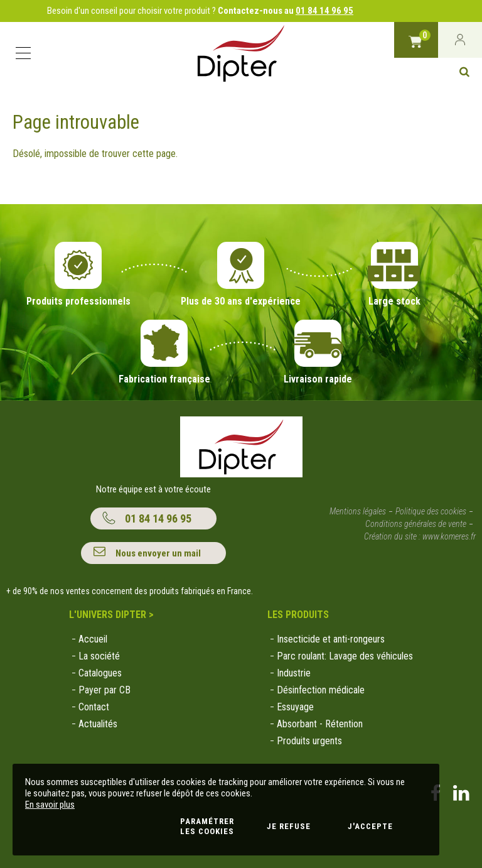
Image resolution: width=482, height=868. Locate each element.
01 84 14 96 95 (324, 11)
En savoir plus (50, 805)
